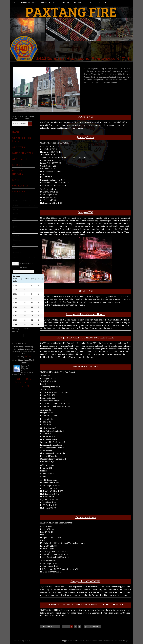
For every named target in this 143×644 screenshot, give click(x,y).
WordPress (119, 641)
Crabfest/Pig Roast (29, 2)
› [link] (33, 336)
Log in (127, 641)
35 (86, 627)
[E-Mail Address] (20, 124)
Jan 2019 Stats (86, 137)
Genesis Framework (105, 641)
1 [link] (25, 336)
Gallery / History (61, 2)
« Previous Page (48, 627)
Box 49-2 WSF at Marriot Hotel (86, 314)
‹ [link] (22, 336)
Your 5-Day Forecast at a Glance (24, 382)
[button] (21, 279)
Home (14, 2)
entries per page (26, 264)
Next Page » (95, 627)
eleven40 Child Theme (86, 641)
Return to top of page (22, 641)
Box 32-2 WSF (86, 117)
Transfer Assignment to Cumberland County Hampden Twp (86, 604)
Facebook (19, 191)
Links (91, 2)
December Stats (85, 517)
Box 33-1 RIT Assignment (85, 581)
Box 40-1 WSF (85, 212)
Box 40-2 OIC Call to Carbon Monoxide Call (85, 337)
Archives (19, 147)
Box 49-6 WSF (85, 291)
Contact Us (102, 2)
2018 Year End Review (85, 366)
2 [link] (29, 336)
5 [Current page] (72, 627)
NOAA (28, 356)
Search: (24, 268)
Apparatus (45, 2)
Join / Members (79, 2)
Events (17, 165)
